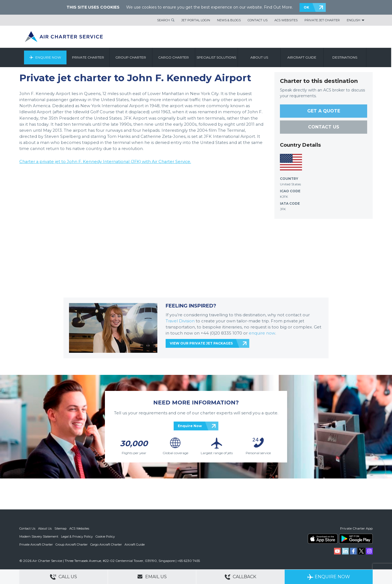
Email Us (152, 577)
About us (260, 57)
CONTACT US (324, 127)
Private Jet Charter (322, 20)
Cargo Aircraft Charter (106, 544)
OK (306, 7)
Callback (240, 577)
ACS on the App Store (323, 539)
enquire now (262, 333)
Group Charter (132, 57)
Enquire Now (49, 57)
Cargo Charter (175, 57)
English (353, 20)
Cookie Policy (105, 536)
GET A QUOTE (324, 111)
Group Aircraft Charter (71, 544)
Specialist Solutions (217, 57)
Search (163, 20)
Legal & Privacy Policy (77, 536)
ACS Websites (286, 20)
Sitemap (60, 528)
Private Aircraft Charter (36, 544)
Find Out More (278, 7)
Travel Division (180, 321)
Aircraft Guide (303, 57)
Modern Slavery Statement (39, 536)
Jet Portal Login (196, 20)
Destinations (346, 57)
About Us (45, 528)
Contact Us (258, 20)
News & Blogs (229, 20)
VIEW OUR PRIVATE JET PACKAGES (201, 343)
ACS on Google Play (356, 539)
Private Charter (89, 57)
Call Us (63, 577)
